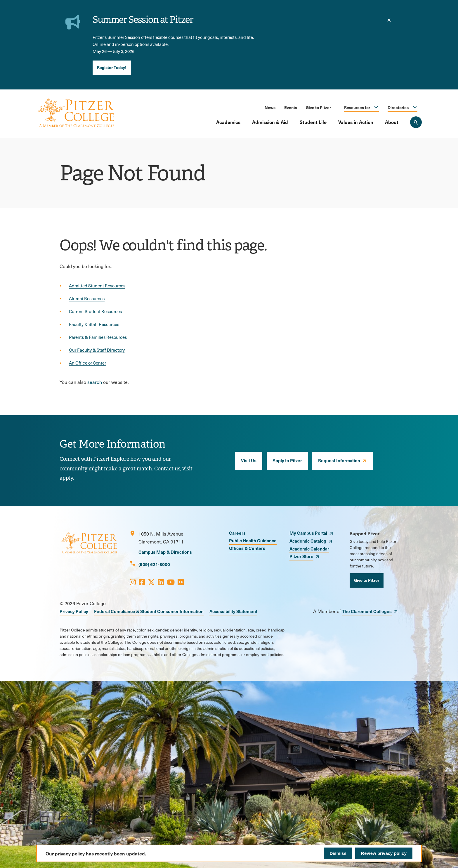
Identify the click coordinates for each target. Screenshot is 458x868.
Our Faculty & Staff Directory (97, 350)
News (270, 107)
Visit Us (249, 460)
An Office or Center (87, 363)
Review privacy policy (384, 853)
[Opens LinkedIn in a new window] (161, 582)
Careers (237, 533)
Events (291, 107)
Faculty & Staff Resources (94, 324)
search (95, 382)
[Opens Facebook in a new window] (142, 582)
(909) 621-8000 (154, 564)
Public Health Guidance (253, 540)
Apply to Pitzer (287, 460)
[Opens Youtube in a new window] (171, 582)
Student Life (313, 122)
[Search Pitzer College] (416, 122)
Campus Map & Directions (165, 552)
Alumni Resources (87, 298)
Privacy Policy (74, 611)
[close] (389, 20)
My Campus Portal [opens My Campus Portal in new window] (308, 533)
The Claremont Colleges (367, 611)
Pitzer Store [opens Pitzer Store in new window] (301, 556)
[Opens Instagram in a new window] (133, 582)
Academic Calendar (309, 549)
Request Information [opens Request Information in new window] (339, 460)
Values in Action (356, 122)
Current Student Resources (95, 311)
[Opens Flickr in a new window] (181, 582)
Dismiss (338, 853)
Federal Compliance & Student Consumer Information (149, 611)
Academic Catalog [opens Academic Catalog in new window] (308, 541)
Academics (228, 122)
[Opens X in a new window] (151, 582)
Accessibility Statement (233, 611)
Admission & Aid (270, 122)
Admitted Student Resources (97, 286)
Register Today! (112, 67)
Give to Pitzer (318, 107)
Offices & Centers (247, 548)
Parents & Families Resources (98, 337)
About (392, 122)
